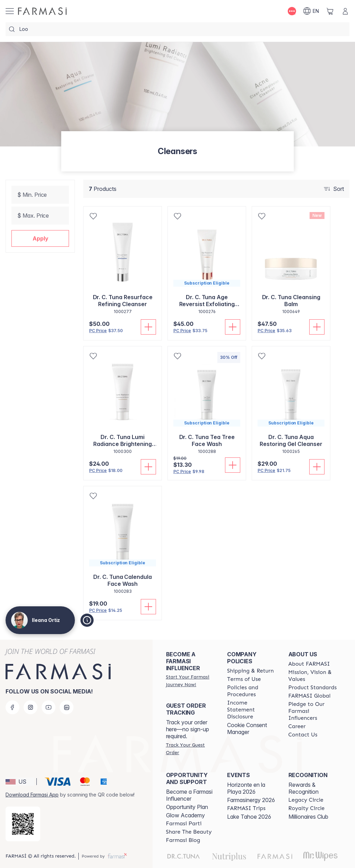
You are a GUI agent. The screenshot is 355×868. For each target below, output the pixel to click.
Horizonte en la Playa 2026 (246, 788)
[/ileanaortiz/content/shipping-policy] (250, 671)
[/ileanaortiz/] (42, 11)
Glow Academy (185, 815)
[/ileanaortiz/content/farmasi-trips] (246, 808)
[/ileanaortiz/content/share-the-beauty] (189, 832)
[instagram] (31, 707)
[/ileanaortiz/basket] (330, 11)
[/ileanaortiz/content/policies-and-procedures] (251, 691)
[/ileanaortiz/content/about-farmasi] (309, 664)
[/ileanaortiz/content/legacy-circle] (306, 800)
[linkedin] (67, 707)
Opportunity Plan (187, 807)
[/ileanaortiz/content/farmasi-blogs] (183, 840)
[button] (40, 238)
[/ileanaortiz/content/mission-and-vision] (313, 676)
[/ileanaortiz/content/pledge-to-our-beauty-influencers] (313, 711)
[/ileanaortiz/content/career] (297, 726)
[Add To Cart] (148, 327)
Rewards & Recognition (304, 788)
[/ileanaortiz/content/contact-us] (303, 735)
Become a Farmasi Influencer (189, 795)
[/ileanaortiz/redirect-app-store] (23, 824)
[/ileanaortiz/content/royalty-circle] (307, 808)
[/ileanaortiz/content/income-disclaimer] (251, 710)
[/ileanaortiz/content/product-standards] (313, 688)
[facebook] (12, 707)
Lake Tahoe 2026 (249, 817)
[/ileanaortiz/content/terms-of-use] (244, 679)
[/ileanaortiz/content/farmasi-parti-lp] (184, 824)
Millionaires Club (308, 817)
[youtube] (49, 707)
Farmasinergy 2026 (251, 800)
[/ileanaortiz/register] (190, 681)
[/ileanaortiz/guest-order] (190, 749)
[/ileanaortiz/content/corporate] (310, 696)
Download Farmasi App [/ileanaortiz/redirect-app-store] (32, 795)
